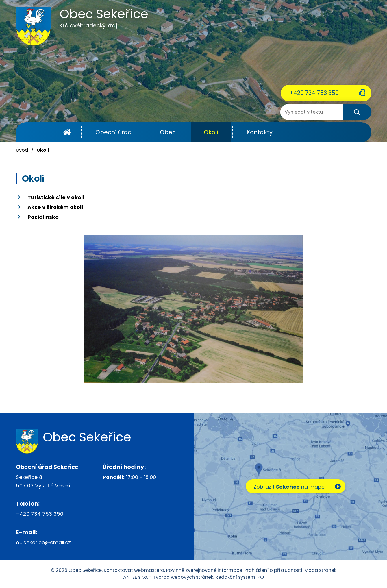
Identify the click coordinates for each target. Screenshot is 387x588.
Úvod (67, 132)
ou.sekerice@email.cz (43, 542)
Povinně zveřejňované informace (204, 570)
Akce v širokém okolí (55, 207)
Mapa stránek (320, 570)
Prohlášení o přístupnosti (273, 570)
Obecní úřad (114, 132)
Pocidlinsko (43, 217)
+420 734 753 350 (314, 93)
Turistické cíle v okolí (56, 197)
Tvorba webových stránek (183, 577)
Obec (168, 132)
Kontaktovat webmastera (134, 570)
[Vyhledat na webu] (303, 112)
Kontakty (260, 132)
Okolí (211, 132)
